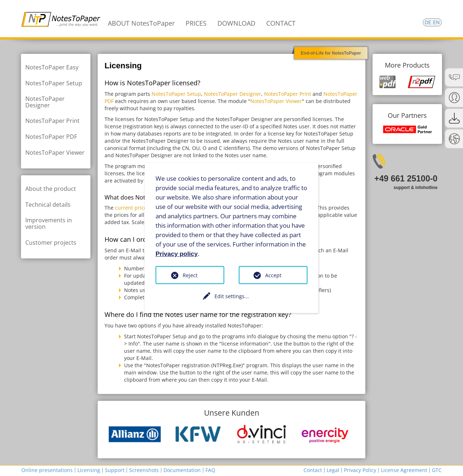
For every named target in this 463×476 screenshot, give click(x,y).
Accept (273, 275)
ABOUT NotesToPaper (141, 23)
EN (436, 22)
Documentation (182, 470)
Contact (313, 470)
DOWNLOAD (236, 23)
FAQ (210, 470)
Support (115, 470)
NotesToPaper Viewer (276, 101)
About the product (51, 189)
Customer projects (51, 243)
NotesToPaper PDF (51, 137)
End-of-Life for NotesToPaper (331, 53)
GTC (437, 470)
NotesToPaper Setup (176, 94)
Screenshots (144, 470)
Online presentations (47, 470)
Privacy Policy (360, 470)
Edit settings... (232, 296)
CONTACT (281, 23)
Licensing (89, 470)
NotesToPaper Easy (52, 67)
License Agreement (404, 470)
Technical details (48, 205)
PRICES (196, 23)
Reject (190, 275)
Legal (333, 470)
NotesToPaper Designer (233, 94)
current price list (135, 208)
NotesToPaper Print (288, 94)
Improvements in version (49, 223)
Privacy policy (177, 253)
